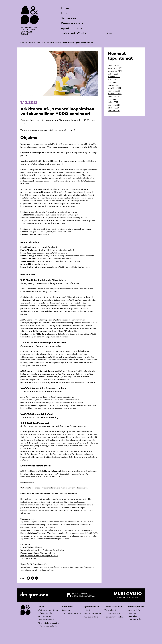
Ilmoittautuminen (73, 613)
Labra (65, 13)
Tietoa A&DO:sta (73, 33)
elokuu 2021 (113, 102)
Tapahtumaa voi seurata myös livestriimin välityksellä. (48, 130)
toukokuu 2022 (114, 85)
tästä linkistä (54, 488)
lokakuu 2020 (114, 108)
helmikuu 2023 (114, 79)
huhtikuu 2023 (114, 77)
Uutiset (87, 610)
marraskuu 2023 (115, 71)
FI (105, 33)
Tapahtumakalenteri (93, 613)
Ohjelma (66, 610)
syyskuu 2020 (114, 111)
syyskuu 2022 (114, 82)
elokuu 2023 (113, 74)
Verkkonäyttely (44, 616)
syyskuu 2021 (113, 99)
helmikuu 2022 (114, 91)
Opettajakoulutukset (50, 626)
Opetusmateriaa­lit (46, 620)
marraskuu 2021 (115, 94)
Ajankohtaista (71, 28)
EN (110, 33)
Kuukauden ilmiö (91, 617)
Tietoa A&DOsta (113, 607)
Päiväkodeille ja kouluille (48, 623)
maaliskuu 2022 (115, 88)
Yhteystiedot (110, 610)
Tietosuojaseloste (112, 613)
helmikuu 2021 (114, 105)
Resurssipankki (72, 23)
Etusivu (66, 8)
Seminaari (68, 18)
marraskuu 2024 (115, 68)
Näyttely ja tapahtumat (48, 610)
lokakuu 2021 (113, 96)
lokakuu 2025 (114, 65)
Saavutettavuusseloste (114, 617)
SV (107, 33)
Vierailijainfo (46, 613)
